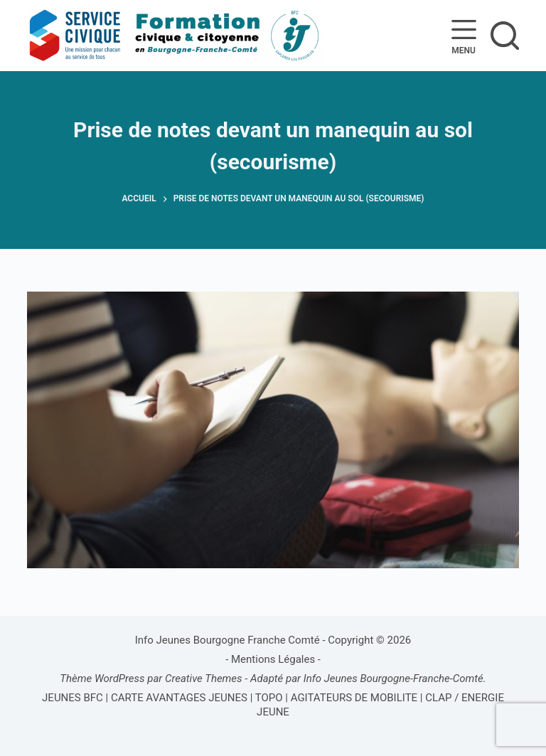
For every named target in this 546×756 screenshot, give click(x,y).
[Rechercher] (505, 36)
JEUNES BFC (73, 698)
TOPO (269, 698)
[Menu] (464, 36)
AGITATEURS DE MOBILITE (354, 698)
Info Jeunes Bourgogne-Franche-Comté (394, 678)
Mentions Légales (273, 659)
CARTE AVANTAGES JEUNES (178, 698)
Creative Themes (204, 678)
